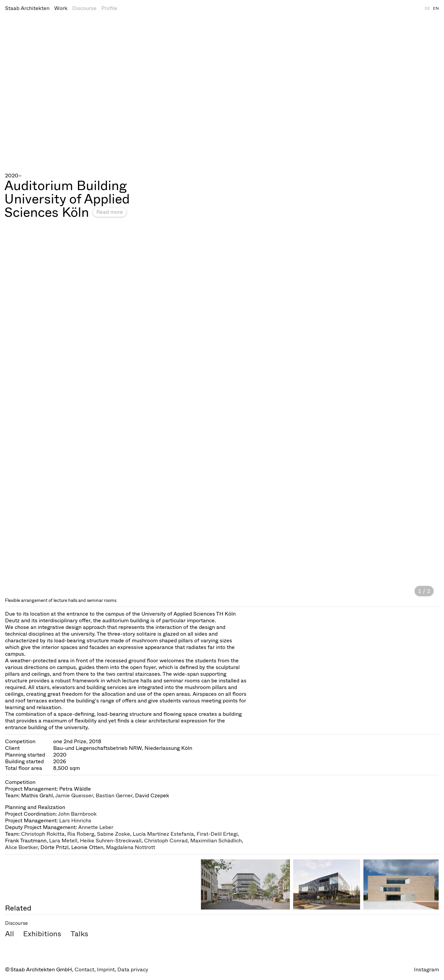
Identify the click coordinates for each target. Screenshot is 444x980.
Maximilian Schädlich (216, 841)
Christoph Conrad (166, 841)
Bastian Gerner (114, 795)
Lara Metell (63, 841)
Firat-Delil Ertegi (217, 834)
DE (427, 8)
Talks (79, 934)
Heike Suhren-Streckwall (111, 841)
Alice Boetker (21, 847)
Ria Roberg (81, 834)
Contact (84, 969)
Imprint (106, 969)
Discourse (84, 8)
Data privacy (133, 969)
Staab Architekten (27, 8)
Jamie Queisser (74, 795)
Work (61, 8)
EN (436, 8)
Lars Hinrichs (75, 821)
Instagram (426, 969)
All (10, 934)
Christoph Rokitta (43, 834)
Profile (109, 8)
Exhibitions (42, 934)
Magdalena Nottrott (131, 847)
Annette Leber (96, 827)
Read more (110, 212)
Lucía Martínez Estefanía (163, 834)
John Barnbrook (77, 814)
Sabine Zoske (114, 834)
